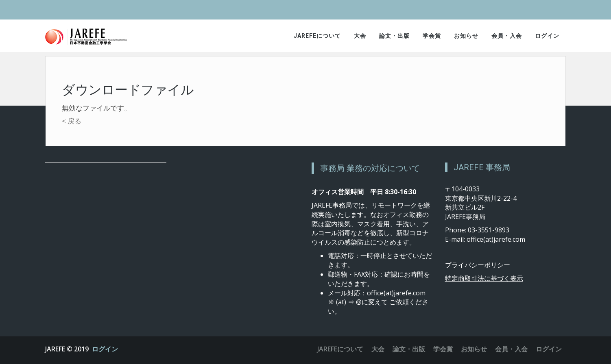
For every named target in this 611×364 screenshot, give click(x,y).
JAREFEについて (317, 36)
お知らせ (466, 36)
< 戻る (72, 121)
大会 (360, 36)
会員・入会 (507, 36)
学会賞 (432, 36)
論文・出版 (394, 36)
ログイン (547, 36)
